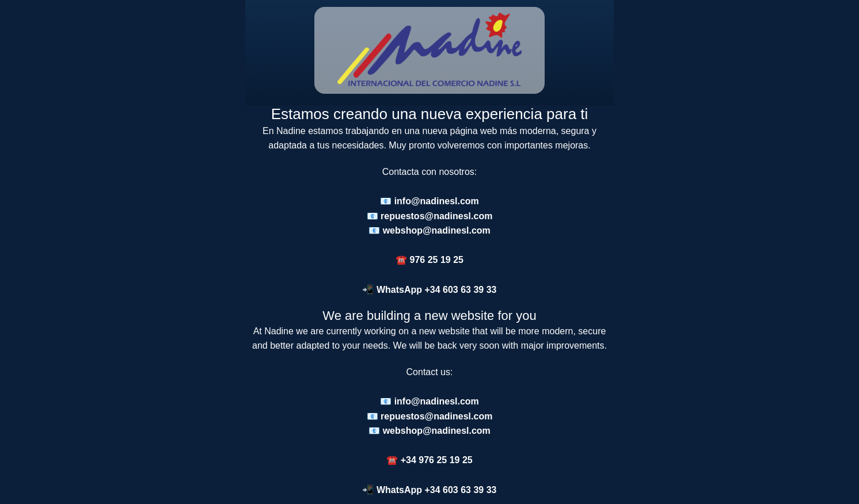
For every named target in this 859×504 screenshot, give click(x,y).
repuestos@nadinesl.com (436, 216)
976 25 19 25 (437, 260)
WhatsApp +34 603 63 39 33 (437, 290)
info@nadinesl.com (437, 201)
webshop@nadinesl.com (437, 230)
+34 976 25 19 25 (437, 460)
